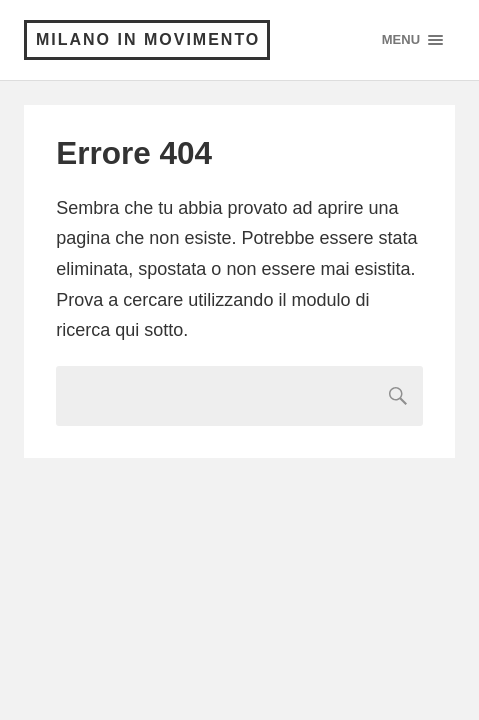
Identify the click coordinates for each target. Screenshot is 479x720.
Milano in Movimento (148, 39)
